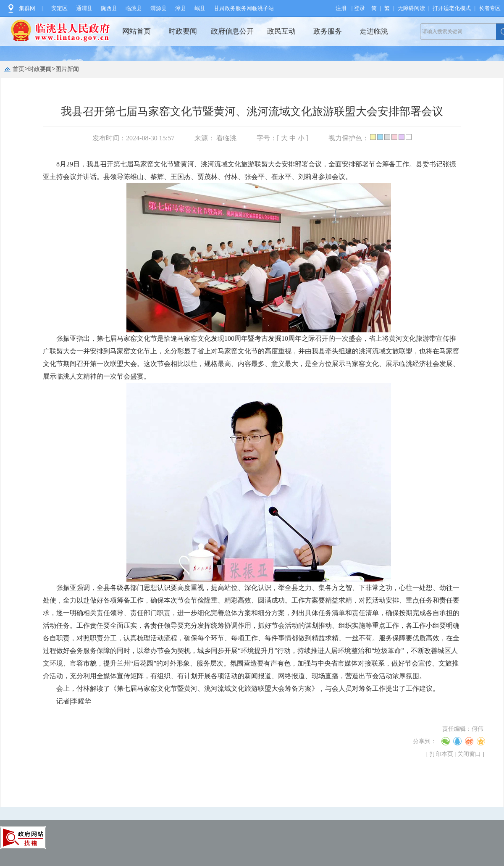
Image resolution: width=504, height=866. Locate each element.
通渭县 (84, 8)
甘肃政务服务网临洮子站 (244, 8)
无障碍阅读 (411, 8)
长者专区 (490, 8)
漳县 (181, 8)
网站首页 (136, 31)
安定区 (59, 8)
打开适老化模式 (452, 8)
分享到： (425, 741)
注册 (341, 8)
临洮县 (134, 8)
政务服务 (328, 31)
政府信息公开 (232, 31)
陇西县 (109, 8)
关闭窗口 (469, 754)
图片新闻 (67, 69)
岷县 (200, 8)
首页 (18, 69)
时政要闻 (183, 31)
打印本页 (441, 754)
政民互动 (281, 31)
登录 (360, 8)
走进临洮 (374, 31)
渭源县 (159, 8)
